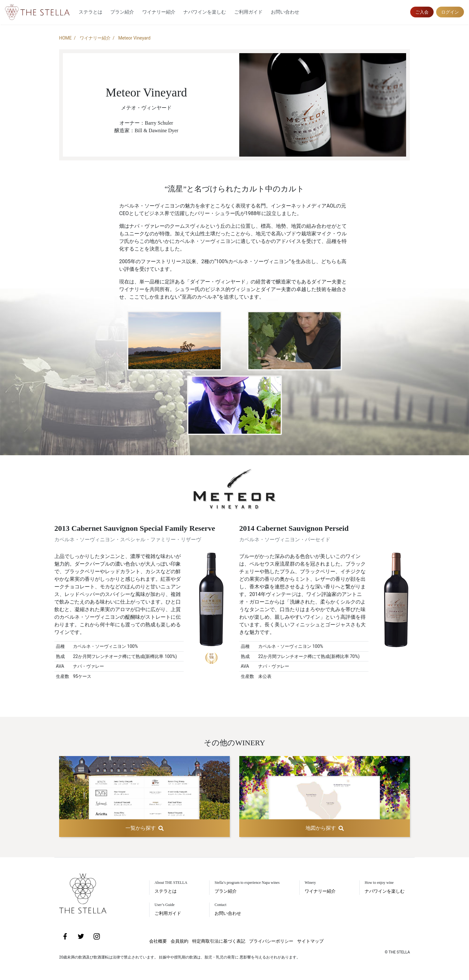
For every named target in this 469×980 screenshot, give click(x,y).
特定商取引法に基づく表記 (219, 941)
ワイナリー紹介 (159, 12)
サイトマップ (310, 941)
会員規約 (180, 941)
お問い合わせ (285, 12)
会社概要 (158, 941)
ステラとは (91, 12)
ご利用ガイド (248, 12)
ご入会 (422, 12)
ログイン (450, 12)
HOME (65, 38)
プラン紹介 (122, 12)
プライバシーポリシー (271, 941)
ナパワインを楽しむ (205, 12)
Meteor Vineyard (134, 38)
